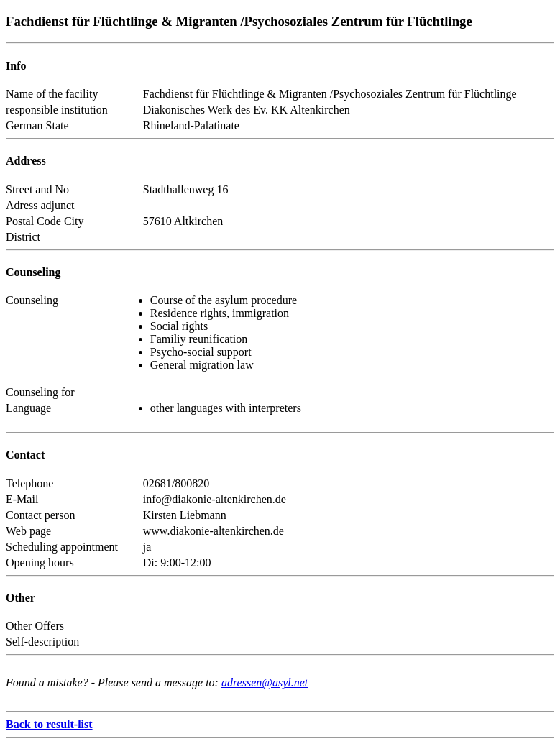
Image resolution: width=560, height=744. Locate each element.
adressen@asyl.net (265, 683)
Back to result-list (49, 724)
